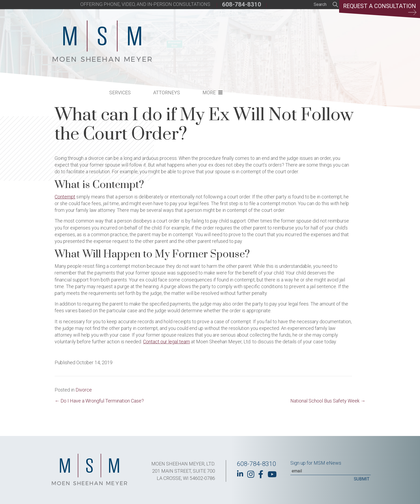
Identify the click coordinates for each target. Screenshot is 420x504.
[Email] (331, 471)
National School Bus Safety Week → (328, 401)
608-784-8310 (242, 4)
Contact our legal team (166, 342)
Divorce (84, 390)
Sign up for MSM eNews (316, 463)
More (297, 39)
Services (208, 39)
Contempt (65, 197)
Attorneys (255, 39)
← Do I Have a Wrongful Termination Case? (99, 401)
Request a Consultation (379, 9)
